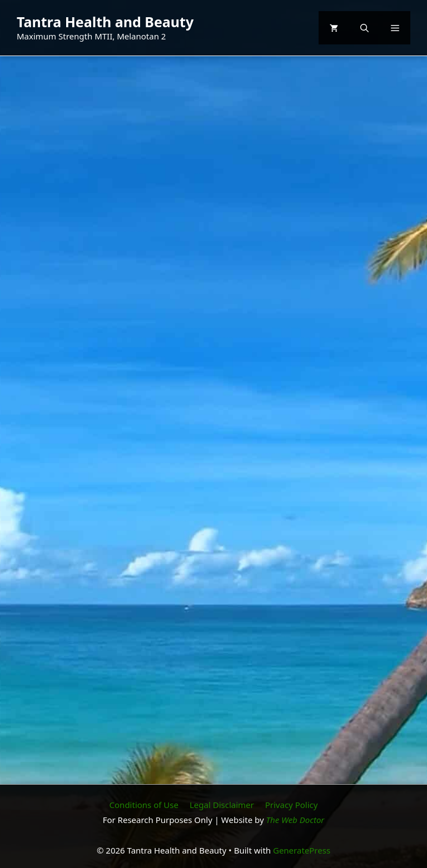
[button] (364, 28)
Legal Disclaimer (222, 805)
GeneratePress (302, 850)
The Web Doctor (296, 820)
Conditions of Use (144, 805)
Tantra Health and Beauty (105, 22)
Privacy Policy (292, 805)
